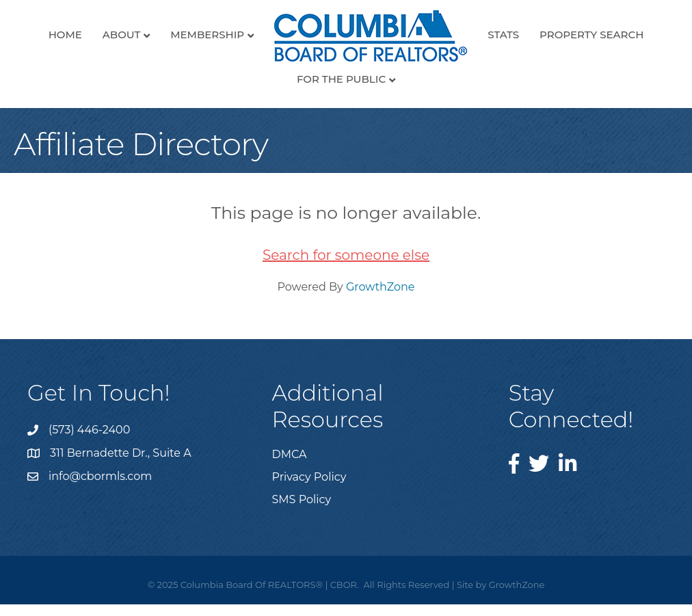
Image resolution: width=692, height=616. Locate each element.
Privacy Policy (309, 477)
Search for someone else (346, 255)
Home (65, 35)
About (121, 35)
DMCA (290, 454)
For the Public (341, 79)
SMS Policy (302, 499)
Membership (207, 35)
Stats (503, 35)
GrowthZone (381, 287)
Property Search (591, 35)
